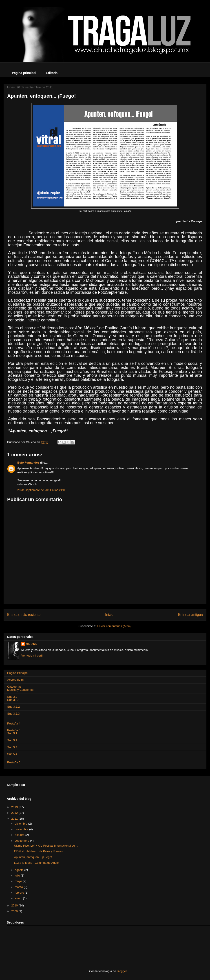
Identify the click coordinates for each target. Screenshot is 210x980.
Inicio (109, 615)
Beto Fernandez (28, 463)
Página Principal (18, 673)
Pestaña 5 (14, 730)
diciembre (22, 824)
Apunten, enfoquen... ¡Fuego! (33, 857)
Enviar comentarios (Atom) (114, 626)
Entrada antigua (190, 615)
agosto (20, 870)
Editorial (52, 73)
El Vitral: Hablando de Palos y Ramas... (39, 851)
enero (19, 898)
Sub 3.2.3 (13, 714)
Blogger (122, 971)
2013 (15, 807)
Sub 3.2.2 (13, 707)
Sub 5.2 (12, 740)
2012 (15, 813)
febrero (20, 893)
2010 (15, 905)
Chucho (31, 644)
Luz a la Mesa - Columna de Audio (36, 863)
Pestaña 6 (14, 762)
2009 (15, 911)
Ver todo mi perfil (32, 656)
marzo (19, 887)
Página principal (24, 73)
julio (18, 876)
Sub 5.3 (12, 747)
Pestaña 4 (14, 723)
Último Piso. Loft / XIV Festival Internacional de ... (46, 846)
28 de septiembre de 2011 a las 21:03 (42, 490)
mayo (19, 881)
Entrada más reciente (24, 615)
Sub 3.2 (12, 697)
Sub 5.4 (12, 754)
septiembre (22, 841)
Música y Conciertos (20, 690)
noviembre (22, 829)
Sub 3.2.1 (13, 700)
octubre (20, 835)
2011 (15, 819)
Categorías (14, 687)
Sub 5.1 (12, 733)
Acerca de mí (16, 680)
